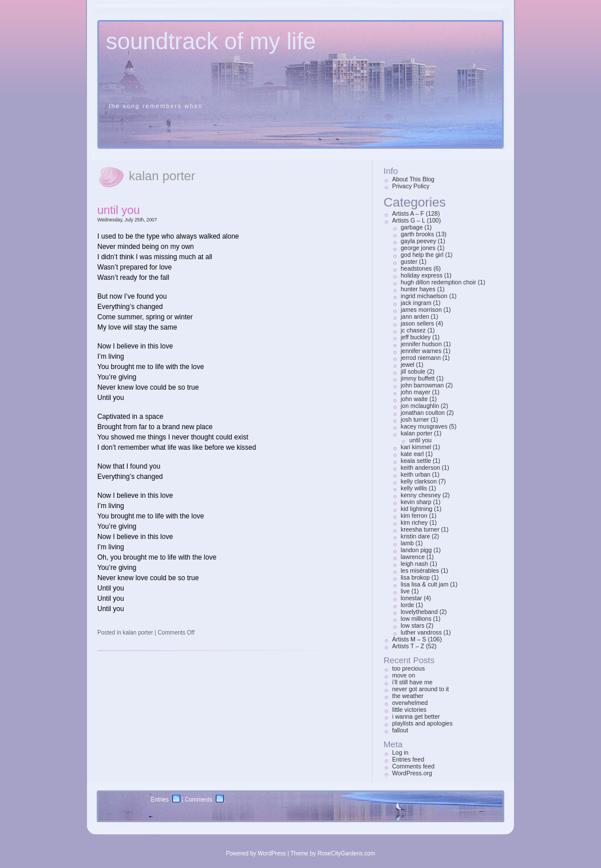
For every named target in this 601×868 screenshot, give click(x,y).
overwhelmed (410, 703)
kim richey (414, 522)
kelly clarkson (419, 481)
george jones (418, 248)
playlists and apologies (422, 723)
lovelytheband (419, 612)
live (405, 591)
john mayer (416, 392)
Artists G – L (409, 220)
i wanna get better (416, 716)
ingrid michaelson (424, 296)
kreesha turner (420, 529)
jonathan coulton (423, 413)
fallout (400, 730)
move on (404, 675)
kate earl (412, 454)
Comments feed (413, 766)
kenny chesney (421, 495)
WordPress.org (412, 773)
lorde (407, 605)
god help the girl (422, 255)
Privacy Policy (411, 186)
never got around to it (420, 689)
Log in (400, 752)
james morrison (421, 310)
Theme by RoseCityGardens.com (333, 853)
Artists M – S (409, 639)
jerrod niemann (421, 358)
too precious (408, 668)
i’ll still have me (412, 682)
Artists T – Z (408, 646)
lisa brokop (415, 577)
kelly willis (414, 488)
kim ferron (414, 516)
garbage (412, 227)
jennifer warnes (421, 351)
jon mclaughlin (420, 406)
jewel (408, 364)
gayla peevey (418, 241)
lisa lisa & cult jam (424, 584)
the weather (408, 696)
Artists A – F (408, 213)
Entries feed (408, 759)
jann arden (415, 316)
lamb (407, 543)
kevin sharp (416, 502)
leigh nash (414, 564)
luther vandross (421, 632)
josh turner (415, 419)
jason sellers (417, 323)
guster (409, 261)
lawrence (413, 557)
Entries (160, 800)
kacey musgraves (424, 426)
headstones (416, 268)
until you (119, 210)
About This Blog (413, 179)
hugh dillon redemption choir (438, 282)
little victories (409, 710)
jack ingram (416, 303)
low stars (412, 625)
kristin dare (415, 536)
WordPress (272, 853)
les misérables (420, 570)
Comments (199, 800)
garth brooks (417, 234)
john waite (414, 399)
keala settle (416, 461)
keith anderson (420, 467)
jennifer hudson (421, 344)
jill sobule (413, 371)
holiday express (422, 275)
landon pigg (416, 550)
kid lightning (416, 509)
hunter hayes (418, 289)
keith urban (416, 474)
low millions (416, 619)
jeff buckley (416, 337)
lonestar (411, 598)
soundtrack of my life (211, 41)
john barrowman (422, 385)
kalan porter (138, 633)
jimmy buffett (418, 378)
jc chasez (413, 330)
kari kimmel (416, 447)
